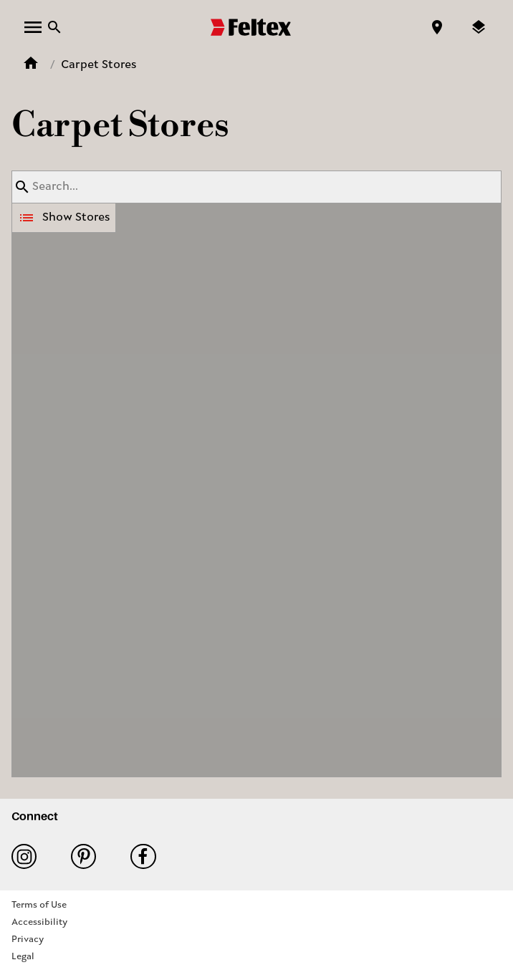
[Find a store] (437, 27)
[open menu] (33, 27)
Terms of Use (39, 905)
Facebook (143, 856)
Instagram (24, 856)
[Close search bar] (54, 27)
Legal (23, 957)
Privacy (28, 940)
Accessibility (39, 922)
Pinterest (83, 856)
